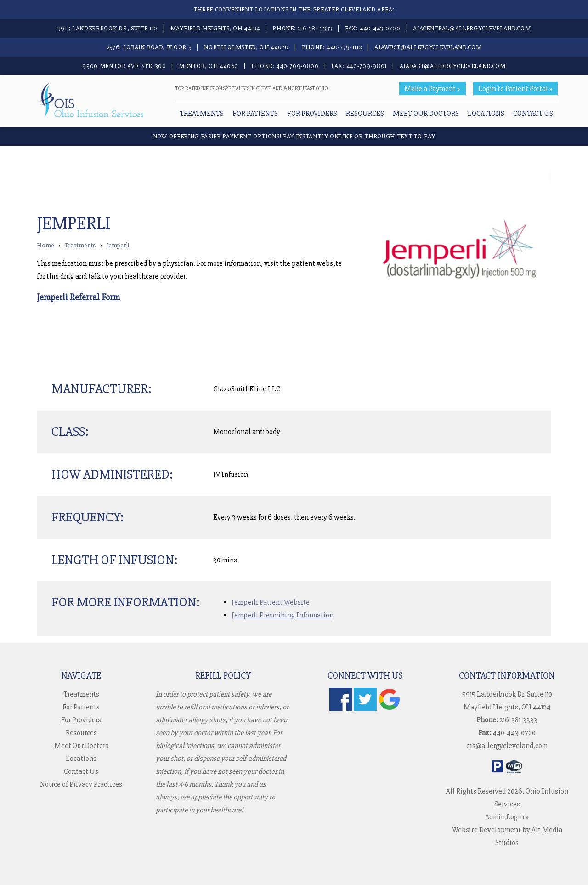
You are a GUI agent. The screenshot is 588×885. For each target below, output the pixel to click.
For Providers (312, 114)
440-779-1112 (344, 47)
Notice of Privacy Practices (81, 784)
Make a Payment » (432, 89)
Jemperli (118, 245)
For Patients (255, 114)
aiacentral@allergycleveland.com (472, 28)
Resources (365, 114)
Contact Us (533, 114)
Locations (486, 114)
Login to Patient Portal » (515, 89)
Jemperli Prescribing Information (283, 615)
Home (45, 245)
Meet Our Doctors (426, 114)
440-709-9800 (297, 66)
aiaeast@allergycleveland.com (453, 66)
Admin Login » (507, 817)
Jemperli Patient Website (271, 602)
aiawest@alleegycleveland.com (428, 47)
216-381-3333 (315, 28)
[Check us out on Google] (390, 708)
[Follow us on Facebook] (341, 708)
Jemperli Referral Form (78, 297)
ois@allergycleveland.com (507, 746)
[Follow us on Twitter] (365, 708)
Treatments (202, 114)
